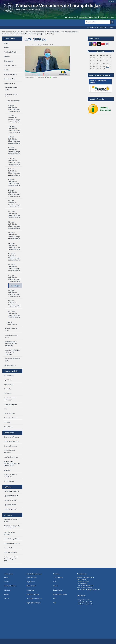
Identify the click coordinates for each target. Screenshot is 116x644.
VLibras (111, 17)
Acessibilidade (83, 17)
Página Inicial (92, 27)
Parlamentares (32, 577)
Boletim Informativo (60, 594)
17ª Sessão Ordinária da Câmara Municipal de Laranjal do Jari (23, 34)
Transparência (9, 433)
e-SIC (55, 582)
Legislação (7, 487)
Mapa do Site (72, 17)
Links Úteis (8, 515)
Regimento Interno (33, 594)
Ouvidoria (102, 27)
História (6, 582)
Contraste (103, 17)
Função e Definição (10, 586)
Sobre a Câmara (28, 32)
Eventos (6, 598)
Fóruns (56, 586)
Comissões (30, 590)
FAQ (55, 598)
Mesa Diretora (31, 586)
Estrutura (7, 590)
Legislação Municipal (34, 603)
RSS (54, 603)
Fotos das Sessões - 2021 (56, 32)
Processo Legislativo (11, 371)
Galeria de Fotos (40, 32)
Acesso (6, 577)
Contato (94, 17)
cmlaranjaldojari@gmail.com (91, 590)
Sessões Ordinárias (72, 32)
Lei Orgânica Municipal (34, 598)
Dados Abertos (58, 590)
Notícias (6, 594)
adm (28, 45)
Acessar (112, 1)
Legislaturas (31, 582)
